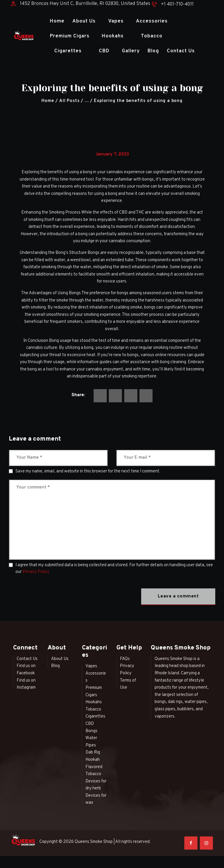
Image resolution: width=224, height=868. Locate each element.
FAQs (125, 659)
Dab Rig (93, 752)
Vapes (91, 666)
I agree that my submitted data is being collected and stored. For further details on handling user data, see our (114, 569)
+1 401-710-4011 (177, 4)
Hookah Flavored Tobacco (94, 767)
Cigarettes (95, 717)
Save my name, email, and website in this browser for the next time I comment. (88, 471)
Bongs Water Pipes (91, 738)
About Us (60, 659)
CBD (90, 724)
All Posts (69, 101)
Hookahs (94, 702)
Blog (55, 666)
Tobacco (93, 710)
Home (48, 101)
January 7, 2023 (112, 154)
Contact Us (27, 659)
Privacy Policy (36, 572)
